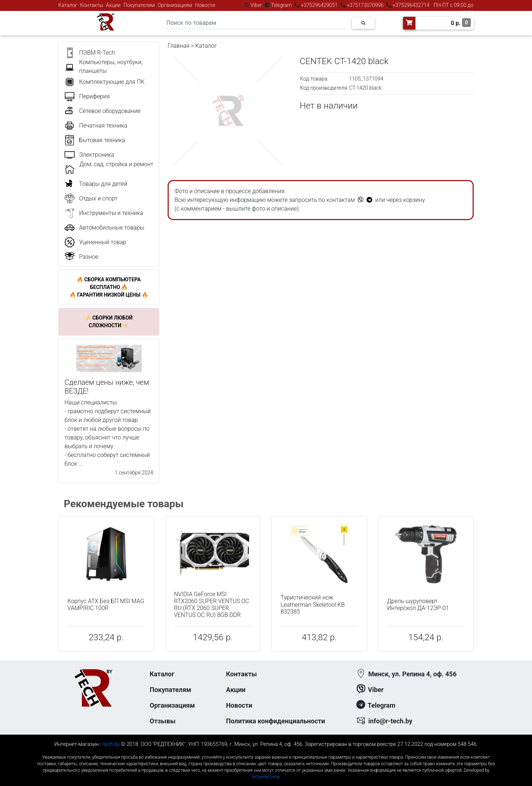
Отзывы (163, 721)
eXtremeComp (266, 777)
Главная (179, 46)
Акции (113, 5)
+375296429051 (319, 5)
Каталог (68, 5)
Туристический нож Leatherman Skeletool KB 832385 (313, 604)
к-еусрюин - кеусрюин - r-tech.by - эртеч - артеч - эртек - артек (266, 751)
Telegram (281, 5)
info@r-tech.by (390, 721)
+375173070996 (365, 5)
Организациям (175, 5)
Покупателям (139, 5)
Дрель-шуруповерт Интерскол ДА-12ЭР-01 (418, 605)
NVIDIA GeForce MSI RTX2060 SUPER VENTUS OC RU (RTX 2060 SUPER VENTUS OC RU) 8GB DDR (212, 605)
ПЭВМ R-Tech (97, 53)
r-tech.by (110, 744)
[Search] (256, 23)
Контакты (92, 5)
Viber (256, 5)
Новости (205, 5)
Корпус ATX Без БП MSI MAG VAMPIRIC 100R (106, 605)
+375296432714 (410, 5)
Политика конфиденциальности (275, 721)
